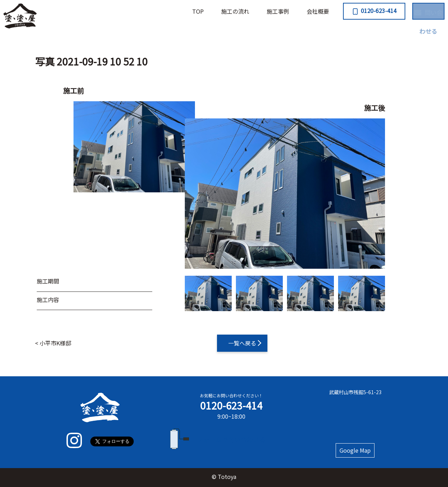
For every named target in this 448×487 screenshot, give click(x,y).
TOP (164, 11)
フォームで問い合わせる (232, 439)
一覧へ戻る (242, 343)
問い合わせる (415, 11)
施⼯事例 (244, 11)
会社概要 (284, 11)
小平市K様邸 (55, 343)
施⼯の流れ (202, 11)
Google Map (355, 450)
